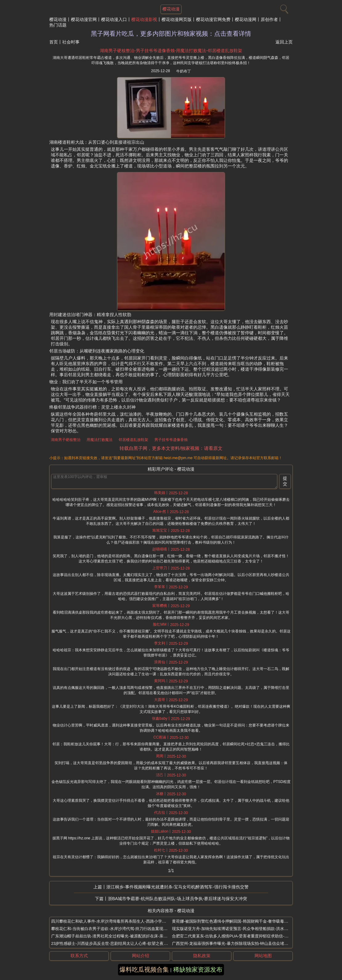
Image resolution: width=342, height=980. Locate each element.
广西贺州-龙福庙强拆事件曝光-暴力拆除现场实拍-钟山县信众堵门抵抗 (234, 943)
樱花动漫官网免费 (213, 19)
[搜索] (283, 8)
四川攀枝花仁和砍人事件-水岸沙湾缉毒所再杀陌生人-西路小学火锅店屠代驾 (119, 921)
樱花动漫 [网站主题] (171, 9)
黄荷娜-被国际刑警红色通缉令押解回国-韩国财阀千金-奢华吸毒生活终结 (236, 921)
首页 (54, 42)
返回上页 (284, 42)
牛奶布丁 (184, 71)
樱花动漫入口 (114, 19)
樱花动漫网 (246, 19)
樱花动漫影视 (144, 19)
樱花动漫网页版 (177, 19)
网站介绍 (140, 956)
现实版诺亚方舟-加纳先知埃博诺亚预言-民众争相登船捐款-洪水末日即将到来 (240, 929)
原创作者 (269, 19)
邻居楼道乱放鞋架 (133, 440)
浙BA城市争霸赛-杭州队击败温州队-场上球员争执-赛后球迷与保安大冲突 (178, 899)
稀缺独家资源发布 (198, 970)
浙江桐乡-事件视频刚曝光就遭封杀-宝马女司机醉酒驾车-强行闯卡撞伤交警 (177, 887)
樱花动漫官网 (84, 19)
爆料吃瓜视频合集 (144, 970)
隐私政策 (202, 956)
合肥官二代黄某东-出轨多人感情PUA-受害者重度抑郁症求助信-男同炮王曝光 (240, 936)
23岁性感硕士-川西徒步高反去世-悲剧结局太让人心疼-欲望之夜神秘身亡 (115, 943)
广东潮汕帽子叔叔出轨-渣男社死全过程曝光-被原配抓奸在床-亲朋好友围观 (117, 936)
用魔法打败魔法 (100, 440)
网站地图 (263, 956)
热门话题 (58, 25)
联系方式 (79, 956)
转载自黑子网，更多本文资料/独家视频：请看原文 (171, 448)
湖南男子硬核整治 (66, 440)
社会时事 (71, 42)
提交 (285, 481)
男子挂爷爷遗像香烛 (171, 440)
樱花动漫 (58, 19)
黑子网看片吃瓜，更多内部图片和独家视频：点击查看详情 (171, 34)
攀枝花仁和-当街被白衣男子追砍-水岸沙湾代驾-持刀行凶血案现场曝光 (113, 929)
